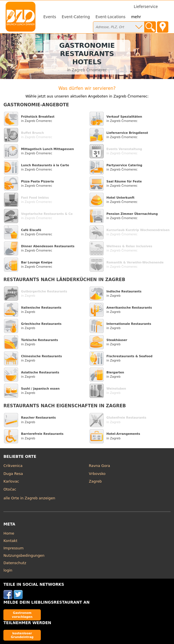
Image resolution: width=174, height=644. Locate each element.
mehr (136, 17)
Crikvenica (13, 466)
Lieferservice (146, 7)
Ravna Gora (100, 466)
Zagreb (96, 481)
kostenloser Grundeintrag (22, 635)
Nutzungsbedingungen (24, 555)
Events (50, 17)
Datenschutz (15, 563)
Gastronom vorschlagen (22, 615)
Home (9, 533)
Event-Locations (111, 17)
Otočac (10, 489)
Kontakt (10, 541)
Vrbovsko (97, 474)
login (8, 570)
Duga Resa (13, 474)
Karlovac (11, 481)
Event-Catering (76, 17)
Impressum (13, 548)
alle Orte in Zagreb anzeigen (29, 498)
